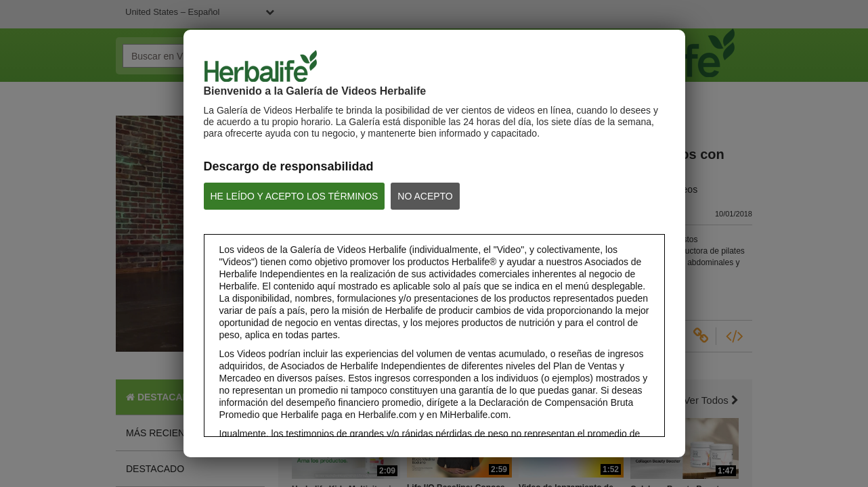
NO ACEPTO (425, 196)
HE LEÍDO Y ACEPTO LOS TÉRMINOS (295, 196)
